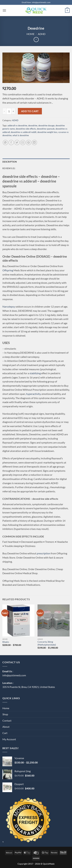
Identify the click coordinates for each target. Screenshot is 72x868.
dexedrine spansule (46, 129)
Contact (7, 721)
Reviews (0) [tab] (9, 168)
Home (31, 34)
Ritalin (6, 642)
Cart (5, 733)
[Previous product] (36, 40)
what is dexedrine (21, 135)
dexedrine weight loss (47, 132)
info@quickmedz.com (14, 675)
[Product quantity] (9, 111)
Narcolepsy (9, 306)
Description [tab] (10, 162)
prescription (43, 553)
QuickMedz (49, 864)
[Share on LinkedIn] (34, 142)
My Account (9, 739)
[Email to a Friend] (23, 142)
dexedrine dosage (46, 125)
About (6, 727)
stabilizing (35, 373)
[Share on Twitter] (17, 142)
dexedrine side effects (26, 129)
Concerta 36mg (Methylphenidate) (47, 643)
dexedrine (33, 125)
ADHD (42, 34)
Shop (5, 714)
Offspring (8, 270)
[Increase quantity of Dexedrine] (13, 111)
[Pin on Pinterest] (29, 142)
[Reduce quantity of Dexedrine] (4, 111)
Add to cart (30, 111)
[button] (4, 10)
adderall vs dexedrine (17, 125)
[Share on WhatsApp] (5, 142)
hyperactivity (33, 394)
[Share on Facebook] (11, 142)
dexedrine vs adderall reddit (24, 132)
